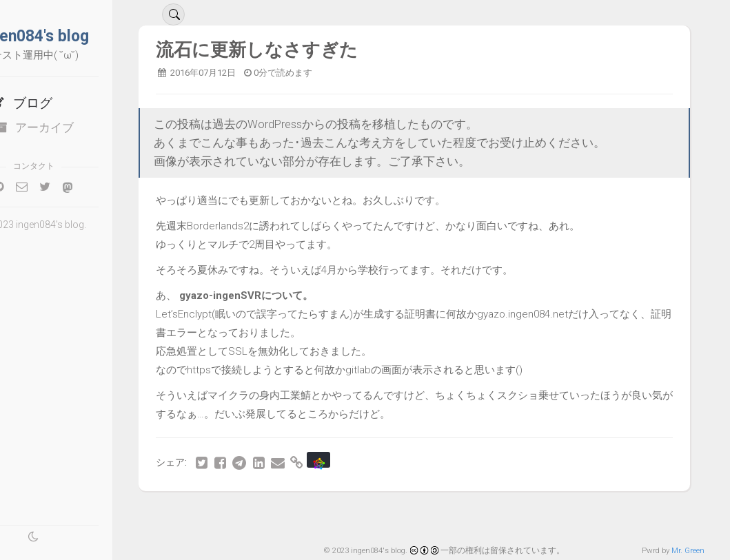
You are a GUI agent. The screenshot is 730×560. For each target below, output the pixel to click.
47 (515, 517)
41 (345, 517)
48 (543, 517)
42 (374, 517)
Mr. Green (688, 550)
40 (317, 517)
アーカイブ (79, 127)
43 (402, 517)
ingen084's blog (79, 36)
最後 (653, 517)
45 (458, 517)
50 (600, 517)
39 (289, 517)
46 (487, 517)
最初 (235, 517)
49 (571, 517)
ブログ (66, 103)
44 (430, 517)
